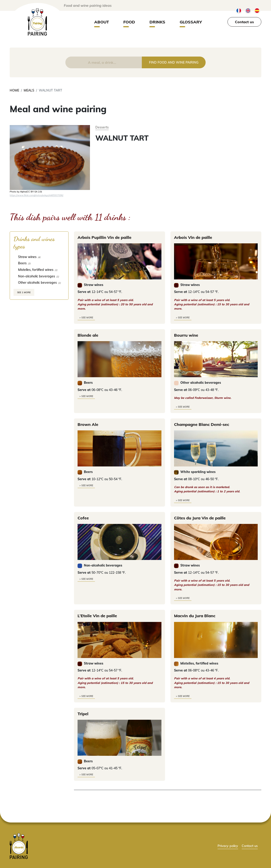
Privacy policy (228, 846)
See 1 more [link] (24, 292)
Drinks (157, 22)
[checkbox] (39, 257)
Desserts (102, 127)
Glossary (191, 22)
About (102, 22)
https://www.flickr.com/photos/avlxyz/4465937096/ (37, 195)
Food (129, 22)
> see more (86, 318)
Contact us (244, 22)
